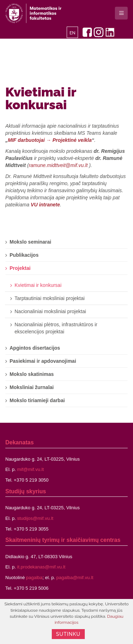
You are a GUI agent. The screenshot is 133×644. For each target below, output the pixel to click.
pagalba (34, 578)
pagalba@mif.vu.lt (75, 578)
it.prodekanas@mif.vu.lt (41, 567)
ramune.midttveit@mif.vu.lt (58, 165)
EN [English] (73, 33)
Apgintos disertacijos (35, 348)
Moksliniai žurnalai (32, 387)
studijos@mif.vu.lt (35, 518)
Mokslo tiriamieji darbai (37, 400)
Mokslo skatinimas (32, 374)
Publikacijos (24, 255)
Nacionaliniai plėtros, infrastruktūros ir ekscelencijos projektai (56, 328)
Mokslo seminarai (31, 242)
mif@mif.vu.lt (30, 469)
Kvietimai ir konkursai (41, 98)
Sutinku (68, 634)
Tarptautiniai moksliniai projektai (50, 298)
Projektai (20, 268)
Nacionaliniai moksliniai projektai (50, 311)
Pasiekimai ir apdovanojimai (43, 361)
